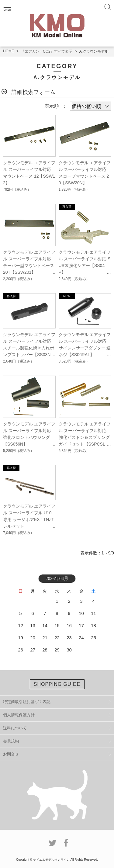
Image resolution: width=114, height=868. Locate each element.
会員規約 (11, 741)
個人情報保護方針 (19, 715)
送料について (15, 728)
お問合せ (11, 754)
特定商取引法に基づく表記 (27, 702)
